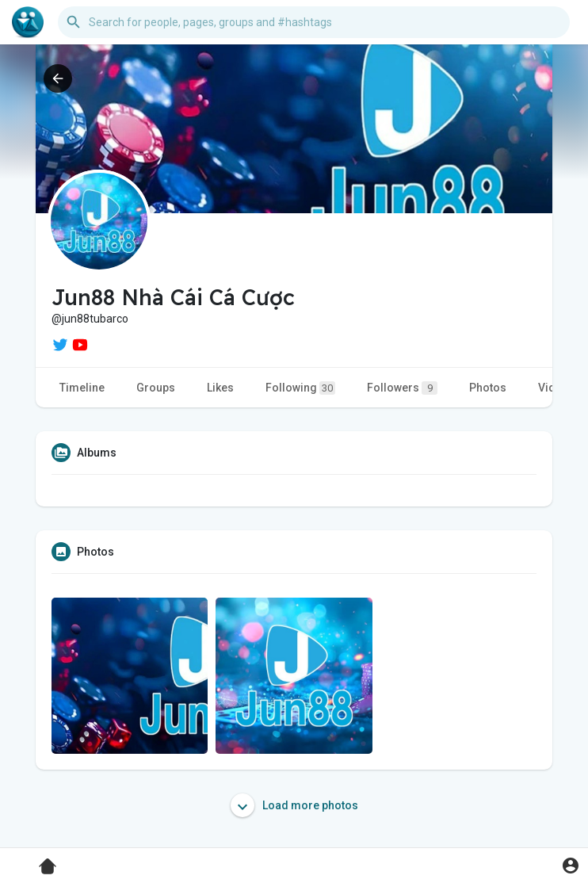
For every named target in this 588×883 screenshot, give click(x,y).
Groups (156, 388)
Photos (488, 388)
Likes (220, 388)
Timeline (82, 388)
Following (300, 388)
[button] (314, 22)
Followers (402, 388)
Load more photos (294, 805)
